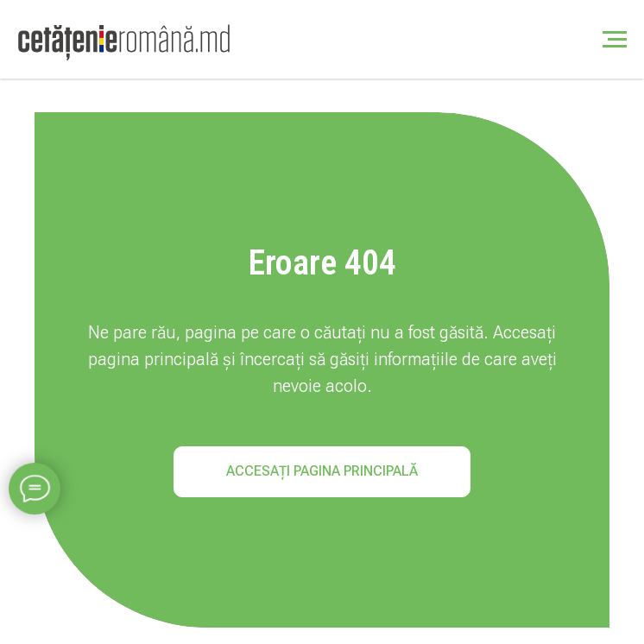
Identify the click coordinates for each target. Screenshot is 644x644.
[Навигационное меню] (615, 40)
